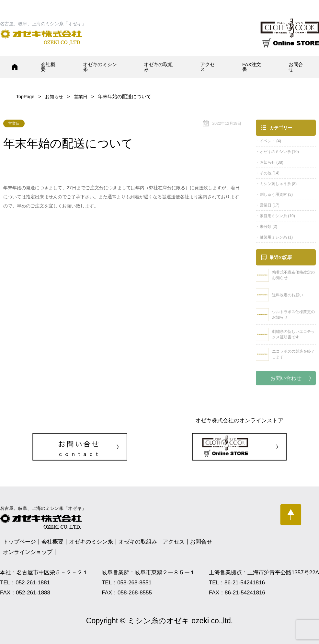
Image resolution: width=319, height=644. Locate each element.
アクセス (207, 67)
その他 (266, 173)
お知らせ (268, 162)
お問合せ (296, 67)
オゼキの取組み (158, 67)
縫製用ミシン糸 (273, 237)
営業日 (266, 205)
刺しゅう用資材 (273, 194)
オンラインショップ (28, 552)
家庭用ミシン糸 (273, 216)
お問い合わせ (286, 378)
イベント (268, 141)
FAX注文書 (252, 67)
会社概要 (48, 67)
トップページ (19, 542)
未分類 (266, 227)
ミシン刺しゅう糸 (275, 184)
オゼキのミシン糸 (100, 67)
